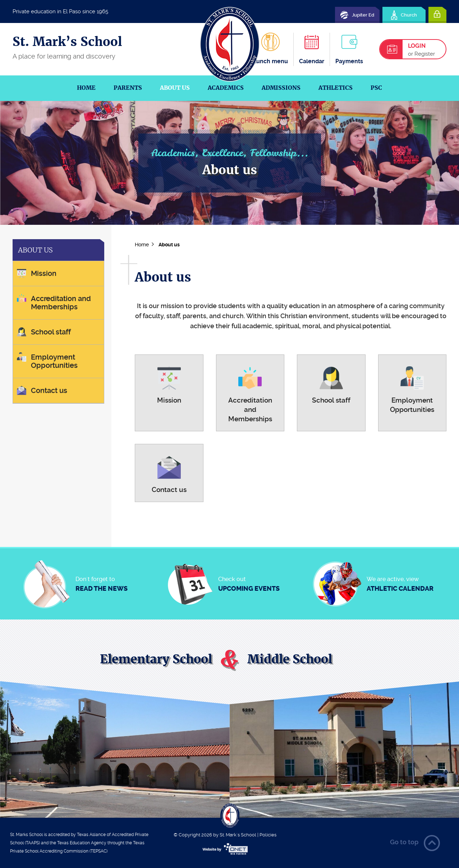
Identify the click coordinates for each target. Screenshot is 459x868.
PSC (376, 88)
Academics (226, 88)
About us (175, 88)
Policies (268, 835)
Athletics (336, 88)
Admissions (281, 88)
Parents (128, 88)
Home (86, 88)
